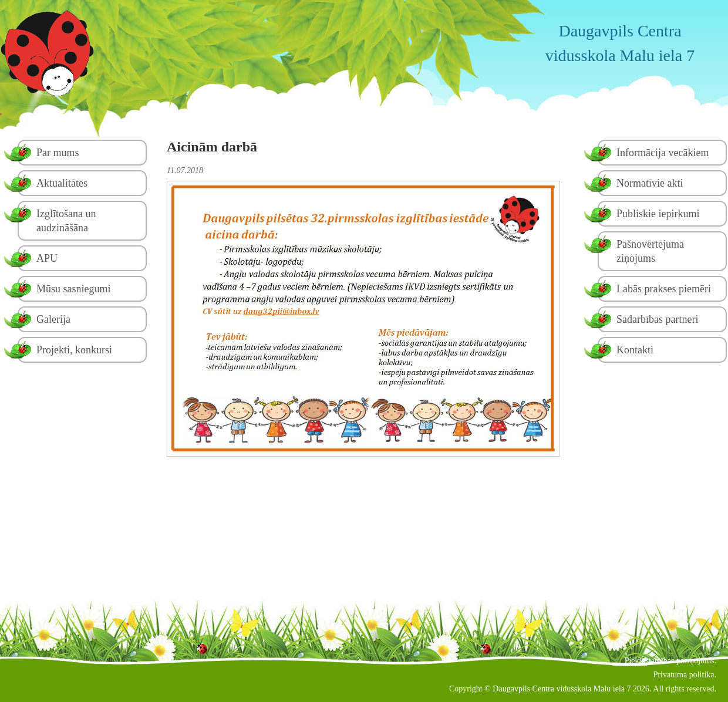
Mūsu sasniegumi (74, 289)
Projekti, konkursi (74, 350)
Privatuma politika (684, 675)
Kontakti (635, 350)
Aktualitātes (62, 183)
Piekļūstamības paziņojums (670, 661)
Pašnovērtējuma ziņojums (650, 251)
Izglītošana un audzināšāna (66, 221)
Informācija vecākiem (663, 153)
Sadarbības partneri (657, 319)
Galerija (53, 319)
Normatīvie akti (650, 183)
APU (47, 258)
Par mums (58, 153)
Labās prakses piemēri (664, 289)
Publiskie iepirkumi (658, 214)
